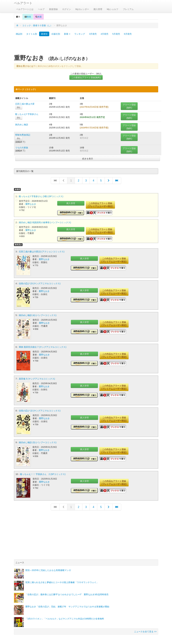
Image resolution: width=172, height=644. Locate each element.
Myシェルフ (113, 9)
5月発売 (116, 34)
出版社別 (56, 34)
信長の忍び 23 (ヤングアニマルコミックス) (40, 283)
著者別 (44, 34)
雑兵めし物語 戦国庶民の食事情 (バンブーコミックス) (45, 222)
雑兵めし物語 (22, 125)
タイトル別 (32, 34)
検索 (39, 17)
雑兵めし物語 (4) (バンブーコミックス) (38, 314)
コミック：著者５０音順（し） (37, 25)
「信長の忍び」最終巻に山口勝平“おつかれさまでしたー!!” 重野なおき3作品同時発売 (67, 592)
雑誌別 (19, 34)
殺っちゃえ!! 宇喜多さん (27, 114)
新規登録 (53, 9)
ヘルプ (41, 9)
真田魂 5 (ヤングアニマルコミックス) (37, 377)
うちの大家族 (22, 148)
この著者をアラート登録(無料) (86, 77)
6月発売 (128, 34)
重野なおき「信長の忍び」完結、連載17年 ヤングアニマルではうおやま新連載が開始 (67, 604)
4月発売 (104, 34)
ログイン (67, 9)
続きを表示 (88, 159)
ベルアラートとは (25, 9)
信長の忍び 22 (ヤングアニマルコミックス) (40, 409)
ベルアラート (23, 3)
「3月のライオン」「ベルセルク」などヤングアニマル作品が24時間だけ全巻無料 (65, 616)
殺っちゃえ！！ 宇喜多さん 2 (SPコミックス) (43, 472)
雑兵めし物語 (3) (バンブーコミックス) (38, 440)
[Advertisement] (86, 46)
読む (19, 107)
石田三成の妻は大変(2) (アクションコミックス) (42, 252)
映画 (28, 17)
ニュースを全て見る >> (145, 629)
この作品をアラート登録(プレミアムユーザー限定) (100, 205)
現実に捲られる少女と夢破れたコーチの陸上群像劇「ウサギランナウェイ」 (62, 579)
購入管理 (98, 9)
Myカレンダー (82, 9)
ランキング (80, 34)
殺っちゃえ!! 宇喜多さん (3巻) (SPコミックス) (41, 196)
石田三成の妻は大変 (25, 104)
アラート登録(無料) (129, 106)
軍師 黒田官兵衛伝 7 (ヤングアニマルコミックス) (43, 346)
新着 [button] (67, 34)
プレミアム (128, 9)
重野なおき (31, 204)
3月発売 (93, 34)
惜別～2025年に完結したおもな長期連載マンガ (48, 567)
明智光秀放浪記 (23, 135)
